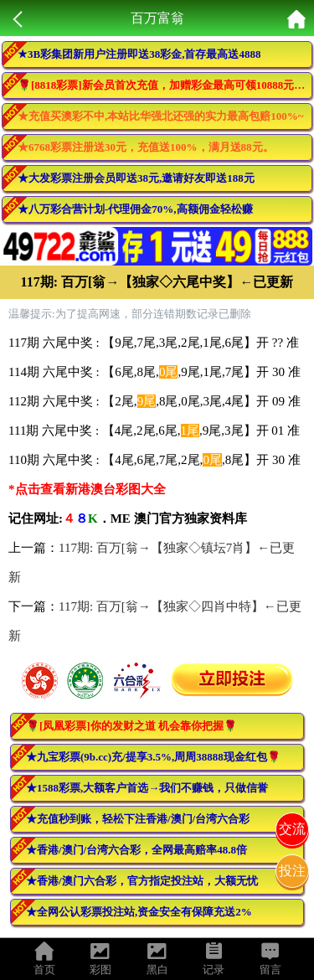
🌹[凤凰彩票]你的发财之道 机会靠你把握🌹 (131, 726)
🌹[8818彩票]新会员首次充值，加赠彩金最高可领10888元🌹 (162, 85)
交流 (292, 829)
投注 (292, 871)
